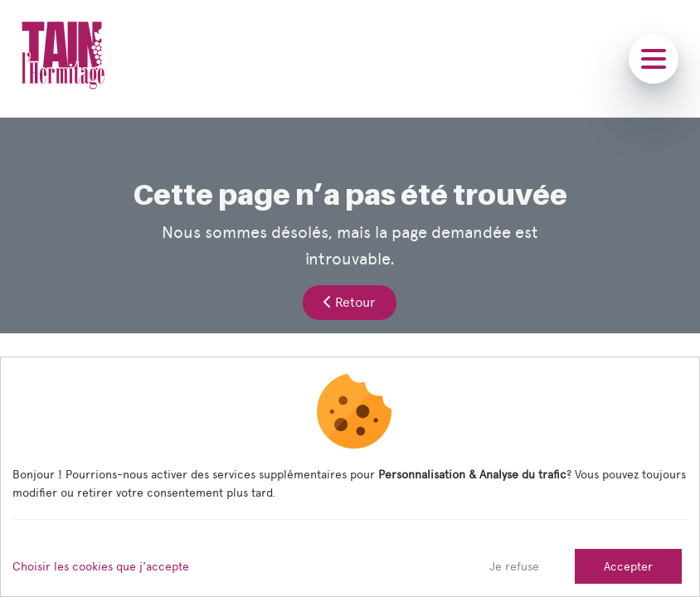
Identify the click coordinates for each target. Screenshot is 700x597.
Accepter (628, 566)
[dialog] (350, 477)
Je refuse (514, 566)
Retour (350, 302)
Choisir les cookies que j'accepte (101, 566)
